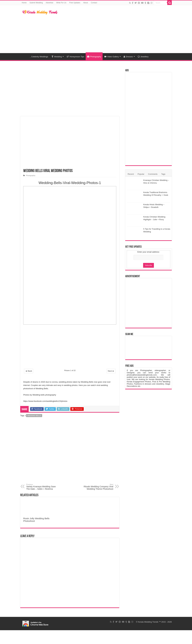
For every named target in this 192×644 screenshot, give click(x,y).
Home (24, 3)
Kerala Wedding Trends (148, 622)
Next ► (111, 371)
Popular (141, 174)
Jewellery (143, 57)
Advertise (49, 3)
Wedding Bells (34, 416)
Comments (153, 174)
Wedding (57, 57)
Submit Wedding (36, 3)
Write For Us (61, 3)
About (86, 3)
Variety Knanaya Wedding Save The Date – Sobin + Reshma (42, 487)
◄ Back (29, 371)
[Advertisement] (115, 29)
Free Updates (75, 3)
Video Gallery (112, 57)
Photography (94, 57)
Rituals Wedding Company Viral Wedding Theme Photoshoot (98, 487)
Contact (94, 3)
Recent (131, 174)
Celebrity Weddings (39, 57)
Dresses (128, 57)
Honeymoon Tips (75, 57)
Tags (163, 174)
